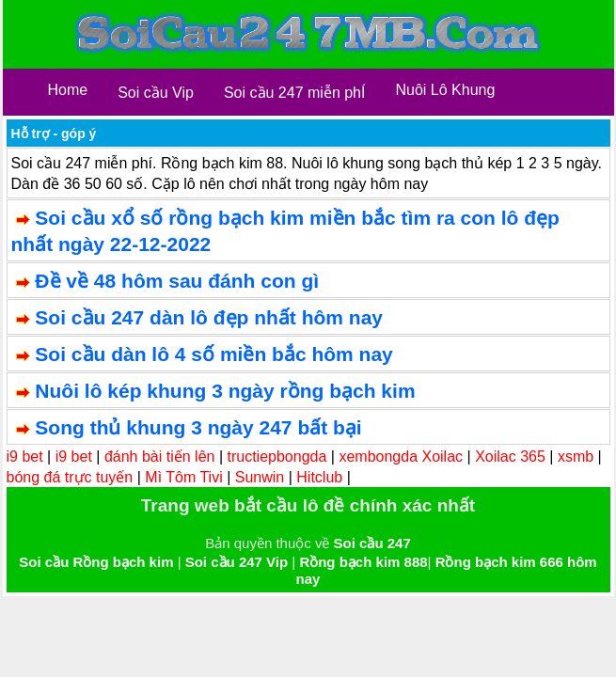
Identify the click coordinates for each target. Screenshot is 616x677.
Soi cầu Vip (156, 93)
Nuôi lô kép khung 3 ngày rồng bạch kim (225, 391)
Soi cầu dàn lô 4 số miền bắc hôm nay (213, 354)
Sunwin (260, 477)
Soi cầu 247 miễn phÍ (295, 93)
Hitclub (319, 477)
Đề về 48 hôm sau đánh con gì (177, 281)
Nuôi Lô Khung (445, 90)
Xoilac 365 (510, 457)
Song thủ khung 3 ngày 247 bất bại (198, 427)
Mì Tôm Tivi (183, 477)
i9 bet (25, 457)
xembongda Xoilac (401, 457)
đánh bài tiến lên (160, 457)
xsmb (576, 457)
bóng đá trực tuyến (70, 477)
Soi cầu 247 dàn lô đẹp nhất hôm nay (209, 317)
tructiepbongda (277, 457)
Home (68, 90)
